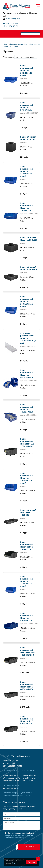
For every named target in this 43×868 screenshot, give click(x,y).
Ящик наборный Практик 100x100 (29, 239)
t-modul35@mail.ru (14, 19)
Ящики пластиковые (11, 46)
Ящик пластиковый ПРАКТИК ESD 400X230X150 (27, 651)
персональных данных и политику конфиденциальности (19, 836)
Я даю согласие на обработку (19, 835)
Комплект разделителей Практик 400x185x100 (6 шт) (28, 338)
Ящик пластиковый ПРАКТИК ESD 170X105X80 (27, 442)
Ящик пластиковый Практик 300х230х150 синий (27, 478)
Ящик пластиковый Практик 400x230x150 (27, 408)
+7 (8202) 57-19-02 (11, 23)
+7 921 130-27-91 (10, 26)
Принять (31, 862)
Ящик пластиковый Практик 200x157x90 (27, 207)
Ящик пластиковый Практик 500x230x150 (27, 617)
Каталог (6, 44)
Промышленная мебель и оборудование (25, 44)
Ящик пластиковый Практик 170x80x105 (27, 106)
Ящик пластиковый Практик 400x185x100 (27, 374)
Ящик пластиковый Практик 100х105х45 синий (27, 71)
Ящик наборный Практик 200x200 (29, 268)
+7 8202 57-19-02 (11, 771)
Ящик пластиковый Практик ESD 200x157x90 (27, 546)
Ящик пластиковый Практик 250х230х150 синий (27, 301)
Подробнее (16, 863)
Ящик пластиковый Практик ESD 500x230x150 (27, 720)
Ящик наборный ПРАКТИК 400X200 (28, 513)
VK (18, 788)
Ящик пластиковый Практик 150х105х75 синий (27, 171)
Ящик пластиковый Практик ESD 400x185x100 (27, 686)
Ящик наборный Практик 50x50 (28, 138)
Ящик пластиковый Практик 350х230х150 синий (27, 581)
